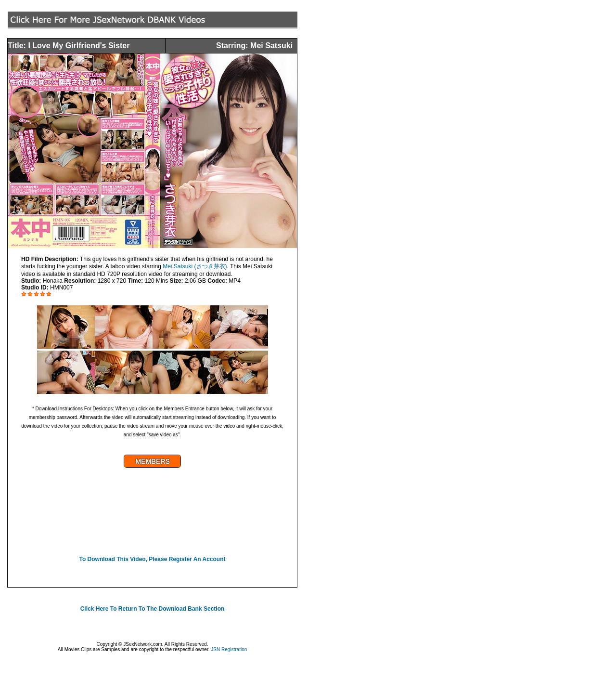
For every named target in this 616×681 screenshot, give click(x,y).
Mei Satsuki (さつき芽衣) (194, 266)
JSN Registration (229, 649)
